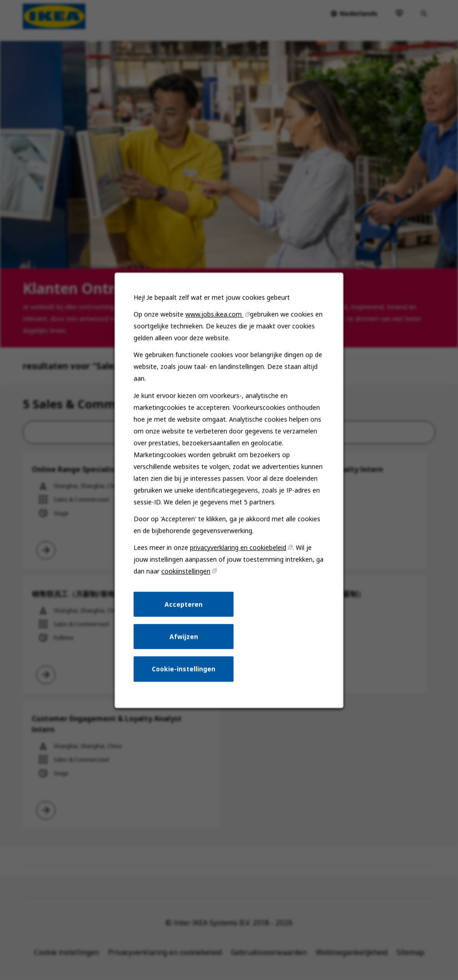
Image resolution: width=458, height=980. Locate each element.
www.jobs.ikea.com (215, 326)
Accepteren (184, 610)
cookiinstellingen (187, 578)
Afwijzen (184, 642)
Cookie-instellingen (184, 674)
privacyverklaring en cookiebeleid (238, 555)
